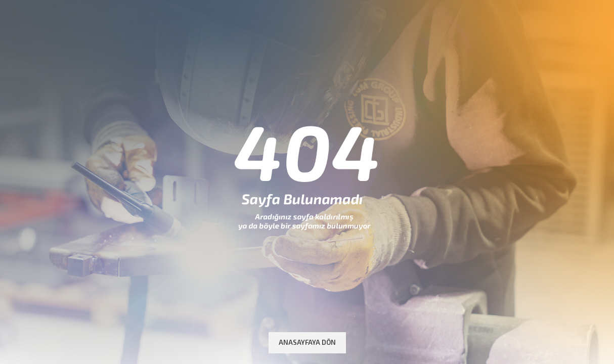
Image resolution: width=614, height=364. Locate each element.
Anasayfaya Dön (307, 342)
